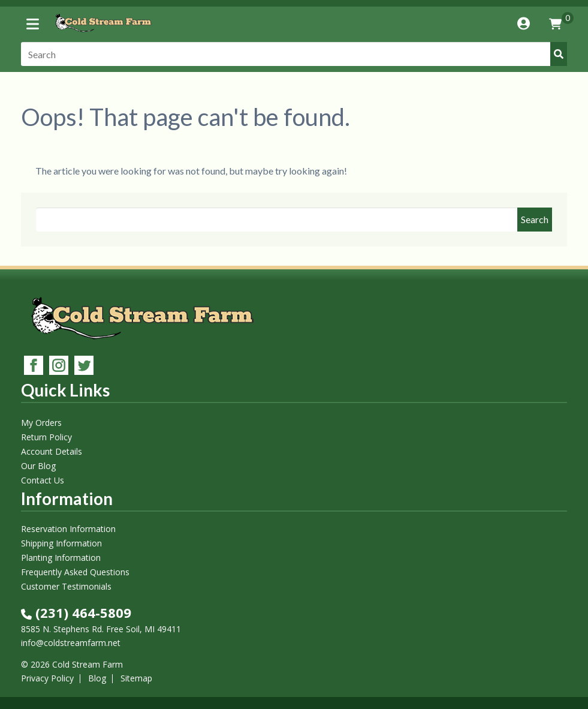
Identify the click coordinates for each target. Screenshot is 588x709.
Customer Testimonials (66, 586)
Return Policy (46, 437)
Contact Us (43, 480)
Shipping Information (61, 543)
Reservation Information (68, 529)
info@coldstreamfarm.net (71, 643)
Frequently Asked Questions (75, 572)
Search (535, 219)
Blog (97, 678)
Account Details (52, 451)
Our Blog (38, 466)
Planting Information (61, 558)
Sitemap (136, 678)
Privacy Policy (47, 678)
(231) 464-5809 (76, 612)
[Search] (294, 54)
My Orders (41, 423)
